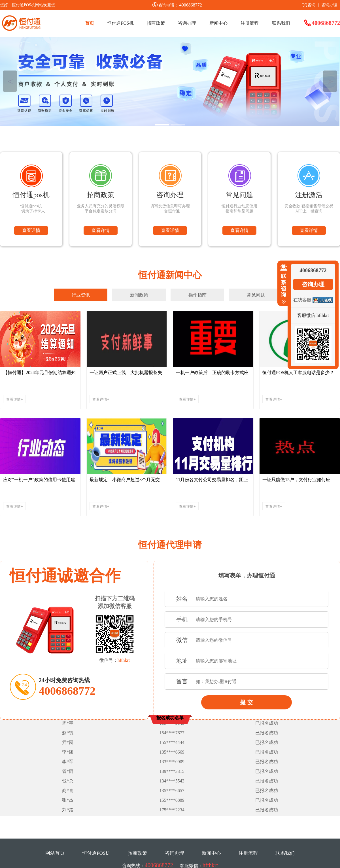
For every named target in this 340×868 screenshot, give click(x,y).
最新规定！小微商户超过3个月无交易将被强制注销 (125, 481)
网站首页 (55, 853)
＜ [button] (10, 81)
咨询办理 (329, 5)
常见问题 (256, 295)
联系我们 (281, 23)
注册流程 (250, 23)
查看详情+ (14, 399)
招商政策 (156, 23)
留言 (182, 681)
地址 (182, 661)
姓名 (182, 599)
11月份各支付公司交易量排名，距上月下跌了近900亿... (212, 481)
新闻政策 (139, 295)
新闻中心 (218, 23)
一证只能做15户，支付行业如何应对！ (296, 481)
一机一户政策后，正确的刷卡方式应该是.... (212, 374)
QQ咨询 (308, 5)
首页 (90, 23)
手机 (182, 619)
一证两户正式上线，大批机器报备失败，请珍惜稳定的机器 (126, 374)
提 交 (246, 702)
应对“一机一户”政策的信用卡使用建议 (39, 481)
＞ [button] (330, 81)
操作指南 (197, 295)
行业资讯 (81, 295)
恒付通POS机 (120, 23)
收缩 (282, 284)
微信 (182, 640)
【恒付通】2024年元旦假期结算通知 (39, 373)
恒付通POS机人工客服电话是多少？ (298, 373)
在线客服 (302, 300)
